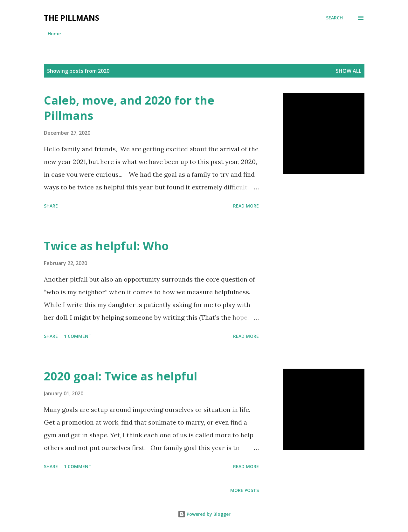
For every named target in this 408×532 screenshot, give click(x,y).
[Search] (334, 18)
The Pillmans (72, 18)
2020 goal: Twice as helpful (121, 376)
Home (54, 34)
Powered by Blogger (204, 514)
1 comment (78, 336)
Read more (246, 206)
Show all (349, 71)
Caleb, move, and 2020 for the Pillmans (129, 108)
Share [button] (51, 206)
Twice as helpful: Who (106, 246)
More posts (245, 490)
